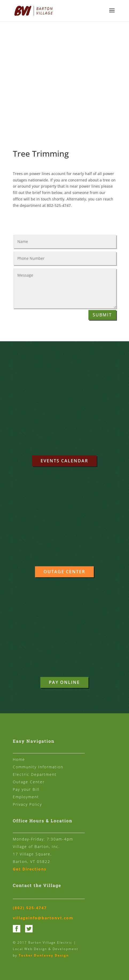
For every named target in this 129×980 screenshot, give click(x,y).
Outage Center (64, 572)
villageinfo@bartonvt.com (43, 918)
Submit (102, 315)
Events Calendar (64, 461)
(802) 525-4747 (30, 908)
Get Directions (30, 869)
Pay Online (64, 682)
